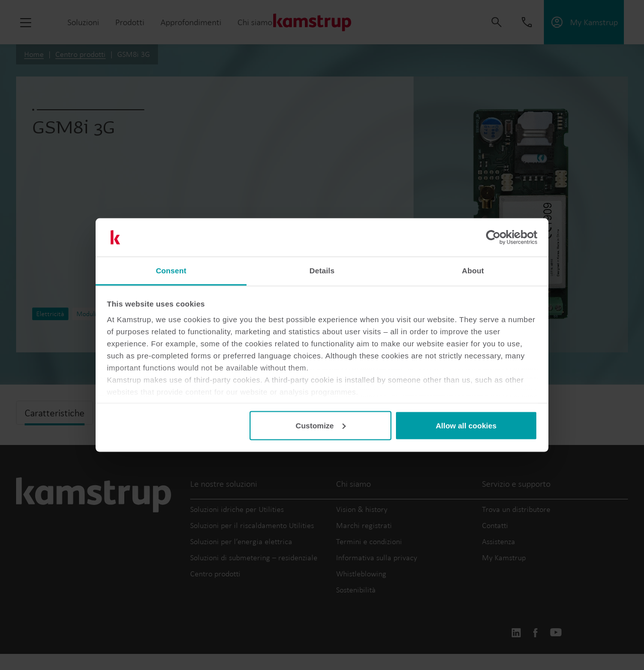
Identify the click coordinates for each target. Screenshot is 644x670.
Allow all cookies (466, 425)
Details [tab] (322, 271)
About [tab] (473, 271)
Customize (321, 425)
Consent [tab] (171, 271)
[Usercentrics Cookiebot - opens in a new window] (493, 238)
